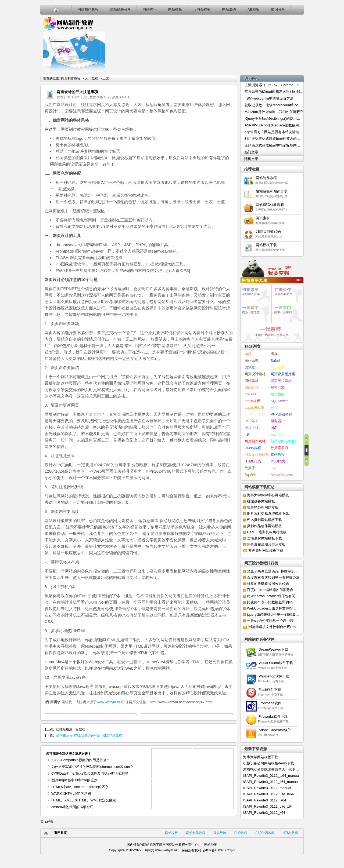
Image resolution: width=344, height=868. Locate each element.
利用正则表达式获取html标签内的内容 (274, 139)
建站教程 (278, 455)
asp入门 (277, 434)
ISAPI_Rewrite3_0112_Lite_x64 (268, 806)
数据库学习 (279, 448)
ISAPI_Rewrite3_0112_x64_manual (271, 782)
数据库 (250, 468)
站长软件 (278, 367)
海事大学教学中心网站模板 (268, 495)
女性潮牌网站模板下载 (264, 538)
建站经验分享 (120, 10)
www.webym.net (109, 702)
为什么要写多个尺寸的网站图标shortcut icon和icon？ (92, 767)
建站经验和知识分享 (272, 191)
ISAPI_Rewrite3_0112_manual (267, 788)
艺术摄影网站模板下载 (264, 520)
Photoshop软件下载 (274, 676)
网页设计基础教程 (259, 455)
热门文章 (251, 152)
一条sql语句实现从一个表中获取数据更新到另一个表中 (289, 621)
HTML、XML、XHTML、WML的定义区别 (84, 800)
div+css (250, 394)
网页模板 (278, 394)
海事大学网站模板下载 (261, 757)
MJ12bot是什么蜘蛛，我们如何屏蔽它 (274, 112)
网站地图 (211, 845)
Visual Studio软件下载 (276, 663)
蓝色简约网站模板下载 (266, 551)
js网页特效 (202, 10)
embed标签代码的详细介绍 (72, 807)
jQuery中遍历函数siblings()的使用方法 (274, 118)
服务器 (276, 421)
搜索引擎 (278, 387)
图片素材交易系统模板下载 (268, 514)
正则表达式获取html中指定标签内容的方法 (274, 145)
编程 (248, 354)
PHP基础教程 (281, 414)
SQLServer (279, 401)
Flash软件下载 (270, 690)
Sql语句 (251, 475)
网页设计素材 (255, 374)
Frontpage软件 (270, 703)
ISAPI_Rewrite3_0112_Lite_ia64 (268, 794)
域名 (274, 428)
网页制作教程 (68, 23)
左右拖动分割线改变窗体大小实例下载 (273, 769)
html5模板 (252, 401)
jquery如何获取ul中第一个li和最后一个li (277, 614)
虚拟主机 (252, 428)
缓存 (274, 354)
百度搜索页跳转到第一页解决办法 (273, 577)
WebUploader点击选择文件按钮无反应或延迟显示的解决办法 (294, 608)
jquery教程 (253, 448)
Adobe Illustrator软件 (275, 730)
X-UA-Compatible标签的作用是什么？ (81, 760)
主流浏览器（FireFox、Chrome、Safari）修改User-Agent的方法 (274, 85)
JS (273, 468)
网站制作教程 (88, 10)
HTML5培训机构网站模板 (267, 532)
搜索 (274, 408)
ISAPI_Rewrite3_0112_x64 (264, 813)
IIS (247, 434)
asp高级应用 (254, 408)
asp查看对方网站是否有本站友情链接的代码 (274, 132)
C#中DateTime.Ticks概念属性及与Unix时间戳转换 (90, 773)
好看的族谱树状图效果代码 (268, 584)
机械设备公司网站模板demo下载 (269, 763)
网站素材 (252, 381)
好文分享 (251, 78)
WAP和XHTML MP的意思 (71, 794)
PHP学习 (252, 421)
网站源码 (229, 10)
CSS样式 (278, 461)
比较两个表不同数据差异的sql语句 (274, 602)
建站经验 (220, 833)
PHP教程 (241, 833)
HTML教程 (290, 833)
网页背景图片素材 (285, 374)
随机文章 (251, 159)
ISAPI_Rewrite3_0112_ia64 (265, 800)
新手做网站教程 (283, 441)
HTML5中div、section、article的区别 (80, 787)
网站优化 (149, 10)
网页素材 (265, 218)
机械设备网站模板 (261, 501)
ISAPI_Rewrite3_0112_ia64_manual (271, 776)
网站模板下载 (266, 245)
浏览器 (250, 367)
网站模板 (175, 10)
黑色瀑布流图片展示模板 (266, 544)
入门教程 (92, 78)
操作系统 (252, 361)
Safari (275, 361)
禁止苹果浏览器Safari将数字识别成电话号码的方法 (286, 571)
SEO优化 (252, 387)
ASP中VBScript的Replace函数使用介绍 (274, 125)
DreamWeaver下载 (273, 649)
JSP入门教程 (255, 414)
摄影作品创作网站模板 (264, 526)
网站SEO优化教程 (270, 205)
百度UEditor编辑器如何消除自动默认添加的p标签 (285, 590)
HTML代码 (253, 461)
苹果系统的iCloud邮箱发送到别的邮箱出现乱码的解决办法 (274, 92)
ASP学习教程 (265, 833)
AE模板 (253, 10)
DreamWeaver (282, 475)
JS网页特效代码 (268, 231)
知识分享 (278, 10)
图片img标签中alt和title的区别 (74, 780)
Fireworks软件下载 (273, 716)
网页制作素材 (255, 441)
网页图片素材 (281, 381)
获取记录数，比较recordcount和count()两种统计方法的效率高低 (274, 105)
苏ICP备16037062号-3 (219, 850)
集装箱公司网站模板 (263, 507)
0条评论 (104, 97)
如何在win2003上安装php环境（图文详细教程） (98, 88)
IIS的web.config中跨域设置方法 (269, 98)
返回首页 (60, 833)
